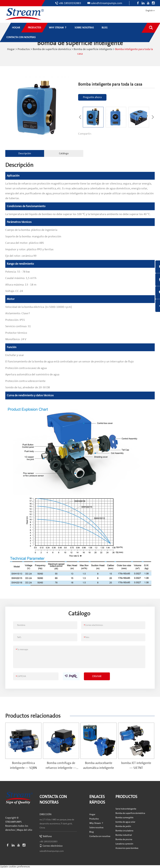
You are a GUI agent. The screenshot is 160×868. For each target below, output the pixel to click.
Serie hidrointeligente (126, 809)
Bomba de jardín (123, 826)
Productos (24, 49)
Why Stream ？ (96, 823)
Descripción (24, 153)
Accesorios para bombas (127, 848)
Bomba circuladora (124, 831)
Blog (92, 832)
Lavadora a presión (124, 844)
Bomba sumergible (124, 817)
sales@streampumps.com (106, 3)
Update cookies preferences (15, 866)
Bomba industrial (124, 835)
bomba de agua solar (125, 822)
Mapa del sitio (25, 830)
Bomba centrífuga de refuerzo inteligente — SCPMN (61, 768)
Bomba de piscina (124, 839)
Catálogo (61, 153)
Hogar (11, 49)
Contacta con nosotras (100, 836)
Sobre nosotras (96, 827)
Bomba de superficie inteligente (93, 49)
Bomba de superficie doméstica (52, 49)
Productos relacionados (34, 716)
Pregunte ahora (92, 97)
